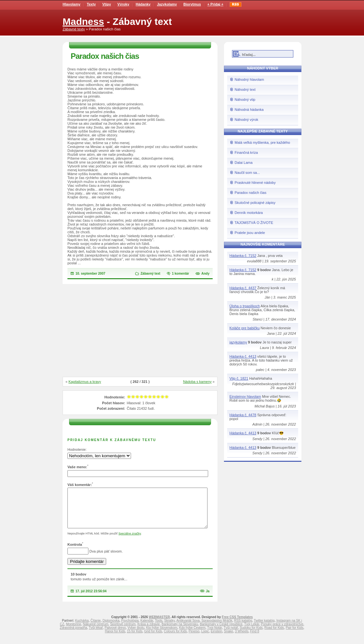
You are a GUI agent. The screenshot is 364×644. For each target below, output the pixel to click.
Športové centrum (123, 632)
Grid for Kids (153, 639)
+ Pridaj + (216, 4)
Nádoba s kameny (197, 382)
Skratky (170, 628)
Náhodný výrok (246, 120)
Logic (205, 639)
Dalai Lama (244, 163)
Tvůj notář (231, 635)
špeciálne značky (130, 541)
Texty (91, 4)
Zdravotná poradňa (73, 635)
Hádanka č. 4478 (243, 415)
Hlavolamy (71, 4)
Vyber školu (136, 635)
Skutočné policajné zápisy (255, 203)
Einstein (217, 639)
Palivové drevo (115, 635)
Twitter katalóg (264, 628)
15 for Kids (135, 639)
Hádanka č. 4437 (243, 288)
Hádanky (143, 4)
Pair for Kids (294, 635)
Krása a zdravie (149, 632)
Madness (83, 21)
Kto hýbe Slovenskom (162, 635)
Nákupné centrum (96, 632)
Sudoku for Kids (251, 635)
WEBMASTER (159, 625)
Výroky (123, 4)
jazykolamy (238, 342)
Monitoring (73, 632)
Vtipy (107, 4)
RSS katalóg (243, 628)
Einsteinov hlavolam (245, 396)
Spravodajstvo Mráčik (217, 628)
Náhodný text (245, 90)
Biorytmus (192, 4)
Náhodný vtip (245, 100)
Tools (159, 628)
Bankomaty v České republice (221, 632)
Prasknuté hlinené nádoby (255, 183)
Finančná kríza (246, 153)
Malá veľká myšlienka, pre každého (262, 143)
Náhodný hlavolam (249, 79)
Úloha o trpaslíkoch (245, 306)
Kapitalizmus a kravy (85, 382)
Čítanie (96, 628)
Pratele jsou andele (250, 233)
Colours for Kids (175, 639)
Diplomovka (111, 628)
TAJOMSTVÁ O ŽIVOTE (254, 223)
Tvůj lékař (96, 635)
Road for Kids (274, 635)
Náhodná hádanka (249, 110)
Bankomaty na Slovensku (180, 632)
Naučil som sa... (247, 173)
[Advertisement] (140, 331)
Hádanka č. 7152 (243, 256)
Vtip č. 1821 (239, 378)
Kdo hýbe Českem (192, 635)
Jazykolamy (167, 4)
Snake (228, 639)
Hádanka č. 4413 (243, 356)
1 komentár (181, 274)
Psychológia (130, 628)
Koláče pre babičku (245, 328)
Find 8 (255, 639)
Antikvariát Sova (188, 628)
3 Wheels (242, 639)
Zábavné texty (74, 29)
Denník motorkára (249, 213)
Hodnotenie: (77, 449)
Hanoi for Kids (115, 639)
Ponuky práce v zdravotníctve (282, 632)
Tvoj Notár (215, 635)
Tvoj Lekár (252, 632)
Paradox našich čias (250, 193)
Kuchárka (82, 628)
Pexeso (194, 639)
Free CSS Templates (237, 625)
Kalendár (147, 628)
